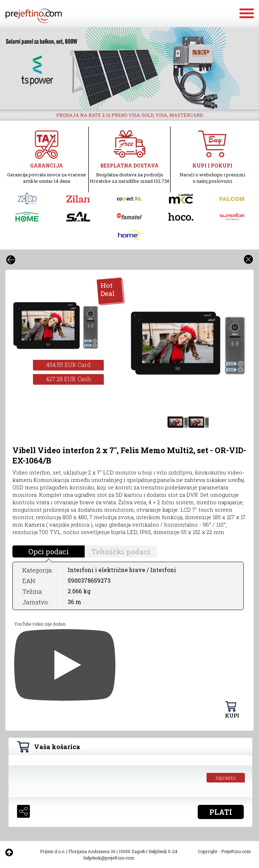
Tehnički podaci (121, 551)
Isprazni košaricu (226, 778)
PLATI (221, 812)
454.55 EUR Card (68, 365)
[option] (129, 68)
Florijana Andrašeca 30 (92, 851)
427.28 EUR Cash (68, 379)
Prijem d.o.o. (53, 851)
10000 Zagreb (132, 851)
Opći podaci (49, 551)
